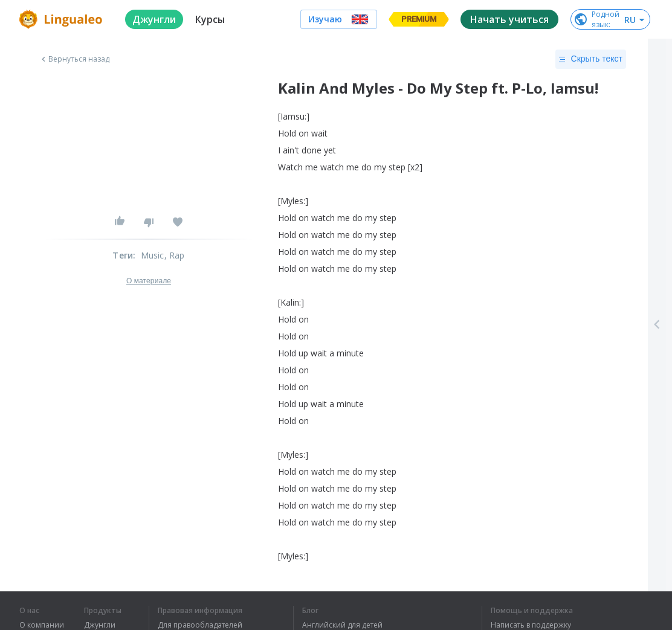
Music (153, 255)
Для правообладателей (200, 625)
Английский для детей (342, 625)
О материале (149, 281)
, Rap (175, 255)
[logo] (63, 19)
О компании (42, 625)
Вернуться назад (74, 59)
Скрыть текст (591, 59)
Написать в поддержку (531, 625)
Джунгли (100, 625)
